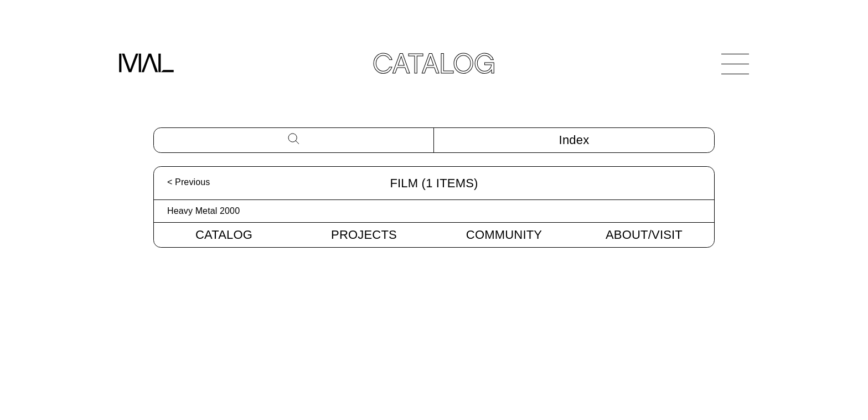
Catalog (224, 235)
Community (504, 235)
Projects (364, 235)
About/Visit (644, 235)
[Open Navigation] (735, 64)
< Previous (188, 182)
